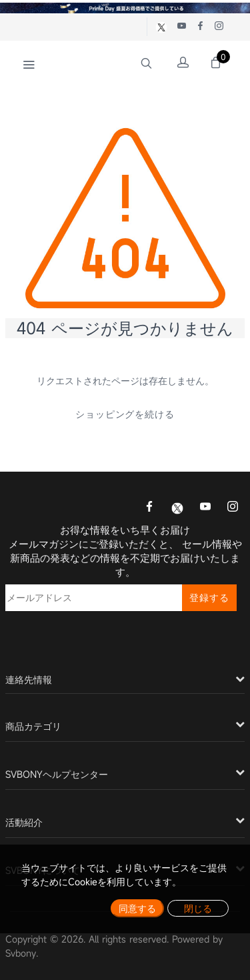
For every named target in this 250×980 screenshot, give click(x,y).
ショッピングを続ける (125, 414)
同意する (137, 908)
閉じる (198, 908)
